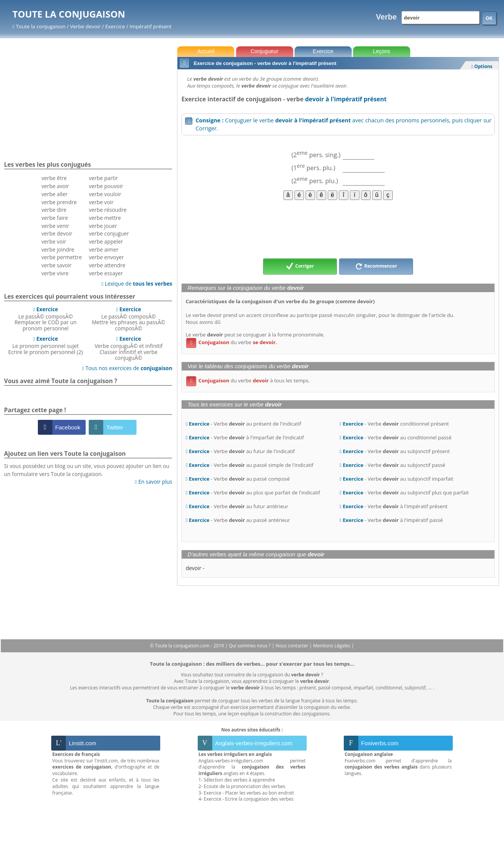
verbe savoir (56, 265)
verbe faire (54, 218)
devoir (193, 568)
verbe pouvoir (106, 186)
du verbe (232, 342)
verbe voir (54, 241)
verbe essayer (106, 273)
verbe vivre (55, 273)
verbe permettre (62, 257)
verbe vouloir (105, 194)
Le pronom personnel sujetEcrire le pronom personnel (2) (46, 345)
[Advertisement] (338, 229)
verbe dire (54, 210)
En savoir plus (154, 482)
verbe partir (103, 178)
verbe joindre (58, 249)
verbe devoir (57, 233)
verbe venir (55, 226)
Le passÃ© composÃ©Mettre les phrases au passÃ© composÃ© (128, 319)
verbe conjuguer (109, 233)
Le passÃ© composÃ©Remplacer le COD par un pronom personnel (46, 319)
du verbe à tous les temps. (248, 380)
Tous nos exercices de (127, 368)
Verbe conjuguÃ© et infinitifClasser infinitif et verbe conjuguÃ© (128, 348)
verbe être (54, 178)
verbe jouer (103, 226)
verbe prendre (59, 202)
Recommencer (376, 267)
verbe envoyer (106, 257)
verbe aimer (103, 249)
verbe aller (54, 194)
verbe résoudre (108, 210)
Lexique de (137, 284)
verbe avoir (55, 186)
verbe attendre (107, 265)
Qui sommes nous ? (250, 646)
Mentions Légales (332, 646)
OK (489, 18)
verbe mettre (105, 218)
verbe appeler (106, 241)
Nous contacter (293, 646)
